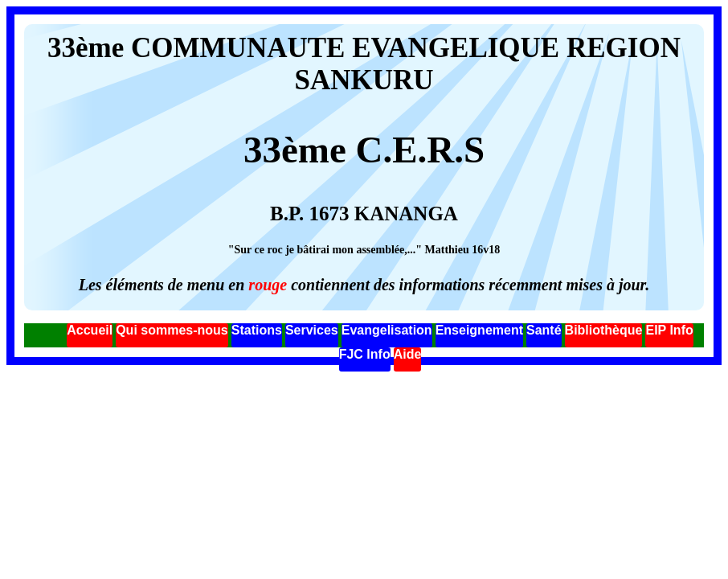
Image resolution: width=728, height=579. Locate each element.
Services (312, 330)
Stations (257, 330)
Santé (544, 330)
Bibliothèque (604, 330)
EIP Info (669, 330)
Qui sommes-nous (172, 330)
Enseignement (479, 330)
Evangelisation (387, 330)
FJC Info (365, 354)
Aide (408, 354)
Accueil (90, 330)
